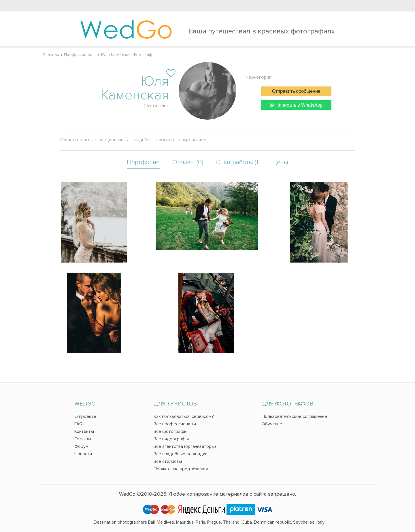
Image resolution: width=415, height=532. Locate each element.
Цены (280, 162)
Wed (126, 29)
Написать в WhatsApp (296, 105)
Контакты (84, 431)
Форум (81, 446)
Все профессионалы (175, 424)
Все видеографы (171, 439)
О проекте (85, 416)
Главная (51, 55)
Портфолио (143, 162)
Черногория (259, 77)
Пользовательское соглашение (294, 416)
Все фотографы (170, 431)
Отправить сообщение (296, 92)
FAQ (79, 424)
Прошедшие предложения (181, 469)
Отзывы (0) (188, 162)
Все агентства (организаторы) (185, 446)
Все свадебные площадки (181, 454)
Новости (83, 454)
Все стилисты (168, 461)
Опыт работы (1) (238, 162)
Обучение (272, 424)
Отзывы (83, 439)
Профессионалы (80, 55)
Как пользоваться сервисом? (184, 416)
